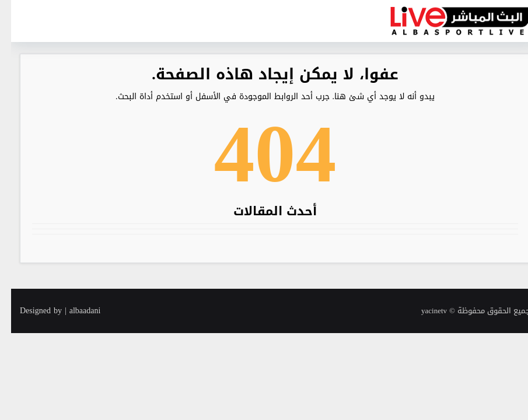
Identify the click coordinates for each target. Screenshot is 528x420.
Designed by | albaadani (49, 311)
